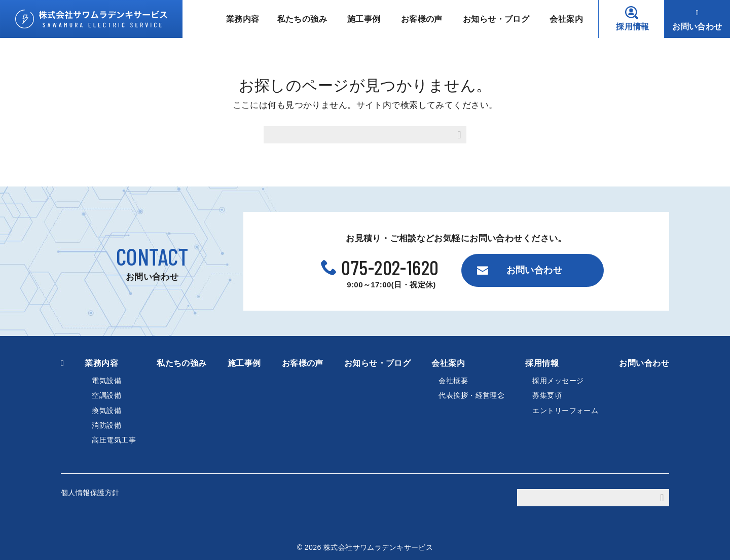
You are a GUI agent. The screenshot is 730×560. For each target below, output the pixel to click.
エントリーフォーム (565, 410)
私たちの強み (302, 19)
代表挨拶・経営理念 (471, 395)
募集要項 (547, 395)
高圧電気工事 (114, 440)
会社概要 (453, 381)
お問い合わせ (697, 27)
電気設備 (106, 381)
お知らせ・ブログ (496, 19)
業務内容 (243, 19)
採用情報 (633, 27)
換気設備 (106, 410)
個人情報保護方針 (90, 493)
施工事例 (364, 19)
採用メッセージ (558, 381)
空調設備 (106, 395)
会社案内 (566, 19)
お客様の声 (422, 19)
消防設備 (106, 425)
